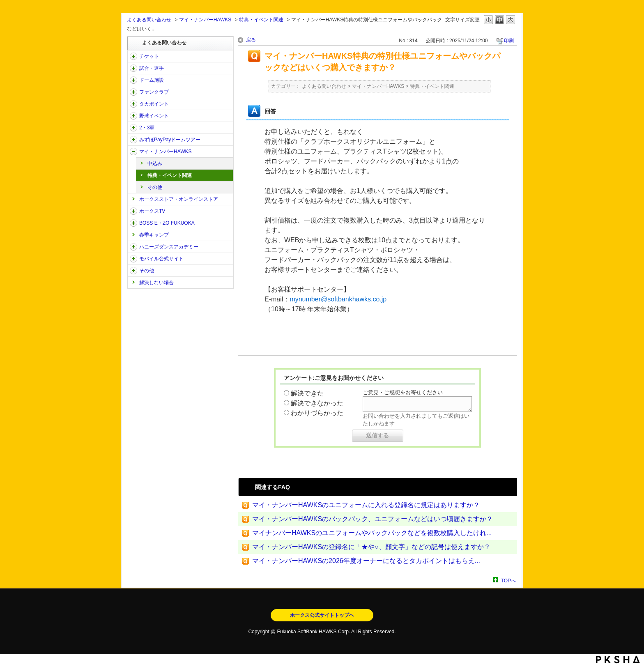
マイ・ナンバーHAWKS (205, 20)
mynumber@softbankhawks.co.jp (338, 299)
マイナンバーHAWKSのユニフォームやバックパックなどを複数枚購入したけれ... (372, 533)
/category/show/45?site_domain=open (133, 140)
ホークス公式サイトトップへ (322, 615)
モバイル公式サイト (161, 259)
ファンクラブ (154, 92)
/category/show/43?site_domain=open (133, 128)
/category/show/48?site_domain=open (133, 259)
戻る (251, 40)
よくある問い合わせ (149, 20)
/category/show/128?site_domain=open (133, 223)
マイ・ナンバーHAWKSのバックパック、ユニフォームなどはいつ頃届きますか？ (373, 519)
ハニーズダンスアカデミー (169, 247)
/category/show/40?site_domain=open (133, 92)
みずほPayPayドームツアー (170, 140)
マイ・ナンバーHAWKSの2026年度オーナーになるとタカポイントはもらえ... (366, 561)
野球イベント (154, 116)
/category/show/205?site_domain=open (133, 211)
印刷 (509, 41)
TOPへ (508, 580)
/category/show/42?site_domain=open (133, 116)
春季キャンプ (154, 235)
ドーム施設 (152, 80)
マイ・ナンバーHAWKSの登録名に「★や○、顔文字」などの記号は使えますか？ (371, 547)
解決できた (307, 393)
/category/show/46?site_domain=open (133, 152)
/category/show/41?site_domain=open (133, 104)
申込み (155, 163)
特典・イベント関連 (261, 20)
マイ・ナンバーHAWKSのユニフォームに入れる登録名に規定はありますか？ (366, 505)
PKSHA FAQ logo (618, 660)
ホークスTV (152, 211)
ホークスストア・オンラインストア (179, 199)
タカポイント (154, 104)
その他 (155, 187)
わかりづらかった (317, 413)
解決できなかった (317, 403)
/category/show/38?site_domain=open (133, 68)
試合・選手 (152, 68)
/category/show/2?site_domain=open (133, 56)
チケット (149, 56)
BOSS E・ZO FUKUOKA (167, 223)
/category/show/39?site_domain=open (133, 80)
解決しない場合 (156, 283)
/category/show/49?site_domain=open (133, 271)
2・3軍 (147, 128)
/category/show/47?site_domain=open (133, 247)
